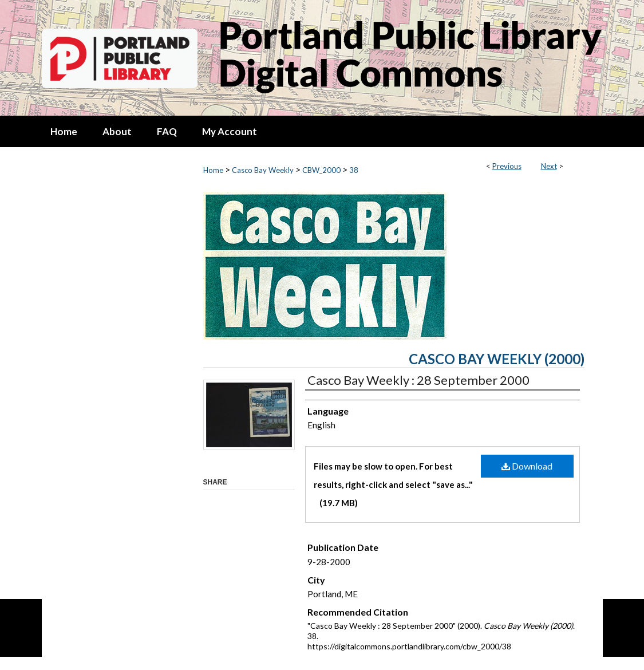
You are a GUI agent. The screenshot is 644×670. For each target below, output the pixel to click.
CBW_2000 (321, 170)
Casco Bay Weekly (263, 170)
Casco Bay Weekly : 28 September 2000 (418, 380)
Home (213, 170)
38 (354, 170)
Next (549, 166)
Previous (507, 166)
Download (527, 466)
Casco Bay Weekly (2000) (497, 359)
